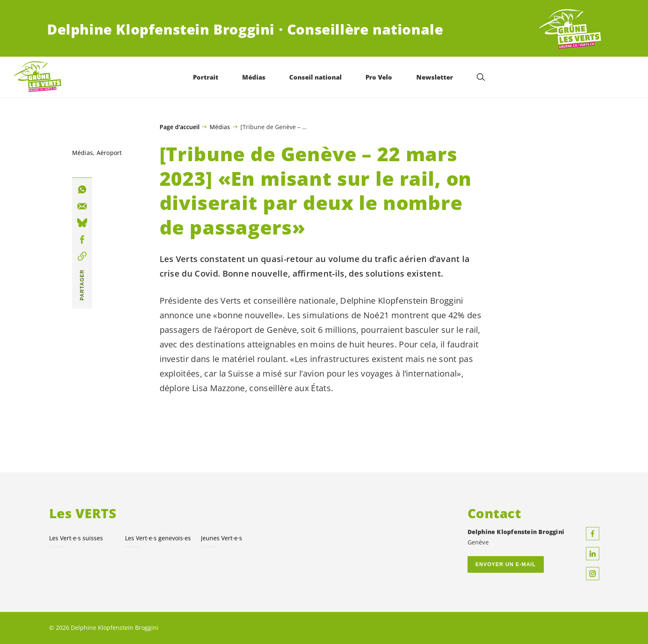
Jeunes (221, 538)
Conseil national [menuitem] (316, 77)
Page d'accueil (180, 127)
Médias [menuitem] (254, 77)
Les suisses (76, 538)
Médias (220, 127)
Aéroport (109, 153)
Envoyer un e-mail (506, 564)
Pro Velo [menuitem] (379, 77)
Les (158, 538)
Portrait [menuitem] (206, 77)
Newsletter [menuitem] (435, 77)
